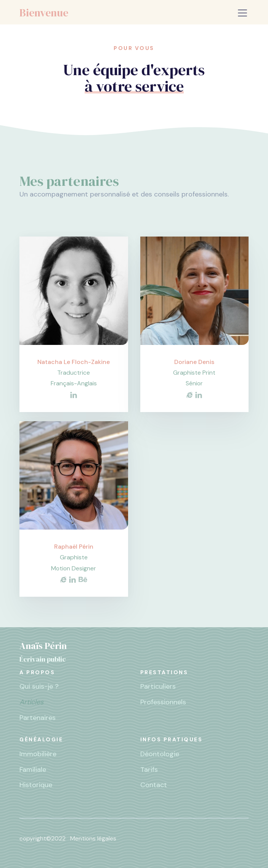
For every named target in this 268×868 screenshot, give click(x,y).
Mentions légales (93, 838)
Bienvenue (44, 13)
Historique (36, 785)
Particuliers (158, 686)
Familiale (33, 770)
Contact (154, 785)
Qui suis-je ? (39, 686)
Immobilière (38, 754)
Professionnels (163, 702)
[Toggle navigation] (242, 13)
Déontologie (160, 754)
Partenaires (38, 718)
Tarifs (149, 770)
